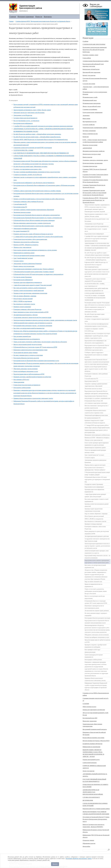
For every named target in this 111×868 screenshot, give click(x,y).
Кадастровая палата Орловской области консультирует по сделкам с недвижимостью (38, 218)
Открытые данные (88, 840)
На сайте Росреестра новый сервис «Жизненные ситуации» (30, 166)
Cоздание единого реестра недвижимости (25, 118)
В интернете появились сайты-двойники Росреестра (28, 202)
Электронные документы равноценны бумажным (27, 264)
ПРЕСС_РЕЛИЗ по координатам (23, 301)
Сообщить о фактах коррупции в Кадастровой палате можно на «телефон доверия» (37, 191)
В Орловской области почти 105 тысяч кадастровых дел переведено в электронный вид (38, 274)
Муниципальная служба (90, 97)
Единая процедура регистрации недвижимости (27, 385)
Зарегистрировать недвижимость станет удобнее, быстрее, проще (32, 110)
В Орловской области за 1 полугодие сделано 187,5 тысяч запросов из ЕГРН (35, 347)
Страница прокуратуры (90, 166)
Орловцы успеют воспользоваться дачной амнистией (29, 291)
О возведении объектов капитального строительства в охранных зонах (34, 226)
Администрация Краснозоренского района (96, 61)
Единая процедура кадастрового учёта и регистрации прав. (30, 239)
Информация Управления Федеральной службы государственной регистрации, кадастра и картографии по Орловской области (96, 686)
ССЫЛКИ (86, 704)
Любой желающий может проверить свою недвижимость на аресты (33, 323)
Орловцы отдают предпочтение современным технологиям (30, 293)
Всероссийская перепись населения (93, 738)
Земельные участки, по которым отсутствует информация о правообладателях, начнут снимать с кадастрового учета (97, 336)
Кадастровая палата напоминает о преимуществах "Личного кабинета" (34, 269)
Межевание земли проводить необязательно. (26, 242)
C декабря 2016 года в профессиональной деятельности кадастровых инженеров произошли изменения (43, 126)
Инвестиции (86, 119)
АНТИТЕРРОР (87, 148)
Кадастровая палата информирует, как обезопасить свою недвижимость (34, 183)
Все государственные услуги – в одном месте (26, 121)
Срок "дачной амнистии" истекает (23, 258)
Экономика (86, 115)
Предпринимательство (90, 122)
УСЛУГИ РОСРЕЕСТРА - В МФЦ (23, 150)
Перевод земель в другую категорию (24, 266)
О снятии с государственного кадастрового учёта (27, 169)
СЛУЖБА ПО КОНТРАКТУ (91, 797)
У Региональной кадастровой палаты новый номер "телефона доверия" (34, 272)
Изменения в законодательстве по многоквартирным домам (30, 350)
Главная (13, 17)
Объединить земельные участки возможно (26, 369)
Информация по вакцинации (91, 747)
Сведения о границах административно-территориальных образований (34, 210)
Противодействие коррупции (91, 72)
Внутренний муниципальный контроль (95, 729)
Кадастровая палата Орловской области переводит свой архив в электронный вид (37, 215)
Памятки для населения (90, 145)
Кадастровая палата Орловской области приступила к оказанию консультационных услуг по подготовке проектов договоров (97, 362)
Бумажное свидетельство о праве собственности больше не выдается (33, 234)
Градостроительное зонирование (93, 112)
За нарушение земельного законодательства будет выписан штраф (32, 317)
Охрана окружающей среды (91, 760)
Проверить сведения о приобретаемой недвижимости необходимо (32, 377)
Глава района (87, 58)
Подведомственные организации (93, 163)
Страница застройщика (90, 109)
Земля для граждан (88, 771)
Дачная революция (19, 382)
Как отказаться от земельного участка (24, 304)
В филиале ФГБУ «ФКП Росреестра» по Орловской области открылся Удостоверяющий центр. (41, 140)
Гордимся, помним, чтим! (90, 55)
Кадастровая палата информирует (23, 123)
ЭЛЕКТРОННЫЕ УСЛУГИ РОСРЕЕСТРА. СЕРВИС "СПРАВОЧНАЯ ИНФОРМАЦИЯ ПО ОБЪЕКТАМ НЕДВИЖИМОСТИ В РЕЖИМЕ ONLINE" (97, 247)
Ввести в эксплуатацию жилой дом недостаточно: (28, 344)
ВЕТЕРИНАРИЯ (88, 800)
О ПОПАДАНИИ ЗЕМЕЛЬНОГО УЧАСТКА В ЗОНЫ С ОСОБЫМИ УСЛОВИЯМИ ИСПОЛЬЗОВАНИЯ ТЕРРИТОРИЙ (95, 297)
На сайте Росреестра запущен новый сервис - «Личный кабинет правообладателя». (37, 137)
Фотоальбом (86, 846)
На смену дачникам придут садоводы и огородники (28, 355)
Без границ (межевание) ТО (21, 231)
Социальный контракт (90, 763)
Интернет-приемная (26, 17)
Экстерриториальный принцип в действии (26, 315)
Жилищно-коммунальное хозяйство (94, 151)
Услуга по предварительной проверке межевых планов (29, 255)
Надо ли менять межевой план (22, 336)
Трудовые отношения (89, 131)
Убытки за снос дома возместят (22, 247)
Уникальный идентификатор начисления (25, 229)
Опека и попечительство (90, 134)
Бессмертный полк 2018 (90, 718)
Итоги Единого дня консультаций (23, 299)
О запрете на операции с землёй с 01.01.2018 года (28, 175)
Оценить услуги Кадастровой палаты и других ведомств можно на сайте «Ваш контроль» (39, 199)
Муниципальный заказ (90, 100)
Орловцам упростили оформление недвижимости (28, 282)
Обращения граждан (89, 843)
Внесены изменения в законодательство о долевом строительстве (32, 223)
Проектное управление (90, 721)
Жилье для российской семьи (92, 106)
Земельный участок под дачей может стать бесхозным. (29, 113)
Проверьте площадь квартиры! (22, 307)
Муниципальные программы (92, 103)
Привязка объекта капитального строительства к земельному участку (33, 398)
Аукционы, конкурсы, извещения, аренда (95, 160)
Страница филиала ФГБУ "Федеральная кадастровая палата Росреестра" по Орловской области (43, 21)
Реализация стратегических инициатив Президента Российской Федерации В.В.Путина (95, 50)
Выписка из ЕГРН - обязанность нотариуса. (26, 245)
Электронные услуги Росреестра (23, 115)
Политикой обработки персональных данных (79, 859)
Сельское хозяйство (89, 125)
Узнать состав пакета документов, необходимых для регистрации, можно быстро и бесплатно (40, 342)
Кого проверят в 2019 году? (21, 380)
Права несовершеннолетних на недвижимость (27, 339)
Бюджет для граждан (89, 75)
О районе (85, 41)
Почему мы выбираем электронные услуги (26, 371)
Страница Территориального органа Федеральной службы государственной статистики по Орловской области (94, 193)
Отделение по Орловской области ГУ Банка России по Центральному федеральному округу (96, 819)
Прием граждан (87, 157)
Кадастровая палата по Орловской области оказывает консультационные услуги (36, 361)
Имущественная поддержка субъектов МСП (96, 741)
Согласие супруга (18, 261)
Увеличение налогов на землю (22, 212)
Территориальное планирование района (95, 128)
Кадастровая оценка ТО (20, 207)
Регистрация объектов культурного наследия (26, 358)
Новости (39, 17)
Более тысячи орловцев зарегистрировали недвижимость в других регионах (35, 250)
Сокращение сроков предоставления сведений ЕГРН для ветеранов (33, 148)
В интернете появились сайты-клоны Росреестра (27, 309)
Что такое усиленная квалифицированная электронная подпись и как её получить (37, 172)
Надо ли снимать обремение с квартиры (25, 296)
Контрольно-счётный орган (91, 69)
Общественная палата (89, 707)
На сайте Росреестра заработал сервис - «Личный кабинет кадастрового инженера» (37, 134)
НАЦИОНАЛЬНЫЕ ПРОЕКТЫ (92, 744)
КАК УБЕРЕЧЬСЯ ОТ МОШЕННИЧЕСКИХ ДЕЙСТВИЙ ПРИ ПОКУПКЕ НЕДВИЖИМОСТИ (41, 153)
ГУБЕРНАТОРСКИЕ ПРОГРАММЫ (94, 44)
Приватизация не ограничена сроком (24, 253)
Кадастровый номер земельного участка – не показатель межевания (33, 326)
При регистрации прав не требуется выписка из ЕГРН (29, 374)
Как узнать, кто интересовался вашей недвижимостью (29, 328)
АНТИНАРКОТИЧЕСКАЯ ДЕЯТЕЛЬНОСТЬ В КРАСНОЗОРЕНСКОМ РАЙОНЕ (93, 792)
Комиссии (86, 137)
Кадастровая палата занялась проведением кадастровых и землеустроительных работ (97, 562)
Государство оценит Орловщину (23, 277)
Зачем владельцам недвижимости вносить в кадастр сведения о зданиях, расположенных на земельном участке (45, 320)
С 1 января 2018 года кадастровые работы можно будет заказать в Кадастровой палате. (38, 237)
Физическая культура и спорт (92, 154)
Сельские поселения (89, 84)
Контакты (48, 17)
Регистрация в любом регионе (22, 388)
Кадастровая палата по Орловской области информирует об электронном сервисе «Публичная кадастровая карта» (97, 348)
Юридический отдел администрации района (96, 809)
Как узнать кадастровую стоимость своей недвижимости (30, 288)
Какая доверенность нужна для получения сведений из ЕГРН (31, 312)
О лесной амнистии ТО (20, 204)
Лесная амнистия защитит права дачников (26, 353)
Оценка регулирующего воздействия (94, 710)
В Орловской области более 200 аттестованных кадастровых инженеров (34, 220)
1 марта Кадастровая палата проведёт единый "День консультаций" (33, 285)
